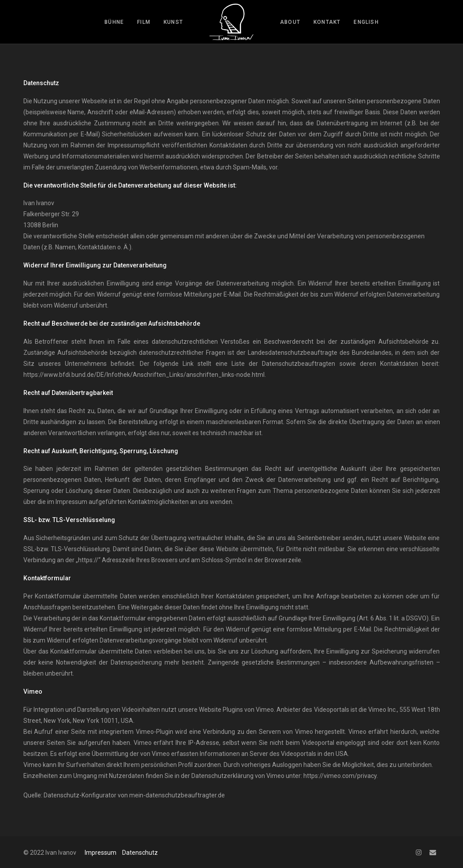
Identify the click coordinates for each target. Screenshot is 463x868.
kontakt (327, 22)
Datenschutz (140, 853)
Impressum (101, 853)
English (366, 22)
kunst (173, 22)
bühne (114, 22)
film (144, 22)
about (290, 22)
